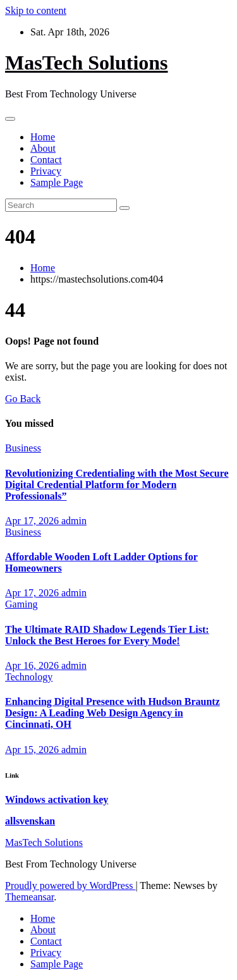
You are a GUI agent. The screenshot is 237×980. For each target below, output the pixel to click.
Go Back (23, 399)
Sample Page (57, 182)
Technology (29, 677)
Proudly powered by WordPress (70, 885)
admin (74, 521)
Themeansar (29, 897)
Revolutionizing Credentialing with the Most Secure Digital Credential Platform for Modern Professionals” (117, 485)
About (43, 148)
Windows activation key (57, 799)
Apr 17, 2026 (33, 521)
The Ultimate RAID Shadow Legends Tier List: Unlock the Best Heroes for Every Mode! (107, 635)
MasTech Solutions (87, 63)
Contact (46, 160)
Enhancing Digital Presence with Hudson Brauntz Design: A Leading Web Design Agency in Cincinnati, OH (112, 713)
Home (43, 137)
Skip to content (36, 10)
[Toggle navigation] (10, 119)
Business (23, 448)
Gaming (21, 604)
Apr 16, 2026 (33, 665)
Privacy (46, 171)
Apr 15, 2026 (33, 750)
